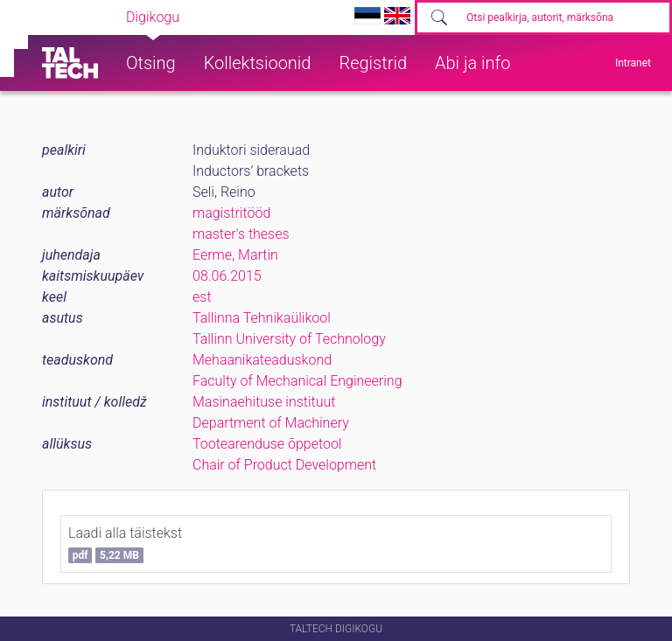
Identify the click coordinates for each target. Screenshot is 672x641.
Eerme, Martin (235, 255)
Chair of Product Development (284, 465)
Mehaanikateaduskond (262, 360)
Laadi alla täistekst (125, 544)
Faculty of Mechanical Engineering (297, 381)
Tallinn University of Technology (289, 339)
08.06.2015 (227, 276)
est (202, 297)
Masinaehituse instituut (264, 402)
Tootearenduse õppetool (267, 444)
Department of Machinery (271, 423)
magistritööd (231, 213)
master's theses (241, 234)
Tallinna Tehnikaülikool (262, 318)
